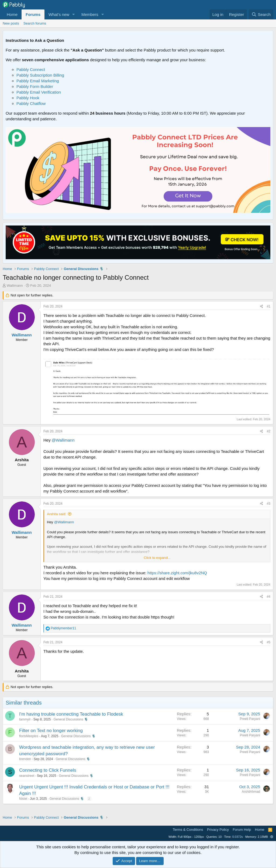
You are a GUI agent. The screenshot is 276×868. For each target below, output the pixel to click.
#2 (269, 431)
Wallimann (15, 286)
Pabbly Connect (31, 69)
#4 (269, 597)
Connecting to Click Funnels (48, 770)
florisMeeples (29, 736)
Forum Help (242, 830)
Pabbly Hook (28, 98)
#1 (269, 306)
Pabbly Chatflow (31, 103)
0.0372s (238, 837)
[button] (74, 14)
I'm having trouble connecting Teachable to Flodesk (71, 714)
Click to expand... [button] (157, 558)
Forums (33, 14)
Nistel (23, 799)
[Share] (262, 307)
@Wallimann (63, 440)
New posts (11, 23)
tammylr (25, 719)
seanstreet (27, 776)
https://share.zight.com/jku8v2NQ (177, 573)
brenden (25, 759)
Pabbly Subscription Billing (40, 75)
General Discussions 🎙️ (71, 719)
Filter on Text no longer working (51, 731)
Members (90, 14)
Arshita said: (57, 514)
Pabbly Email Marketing (38, 81)
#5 (269, 642)
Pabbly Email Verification (39, 92)
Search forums (35, 23)
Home (12, 14)
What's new (59, 14)
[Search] (261, 14)
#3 (269, 504)
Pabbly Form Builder (35, 86)
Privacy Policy (218, 830)
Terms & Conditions (188, 830)
